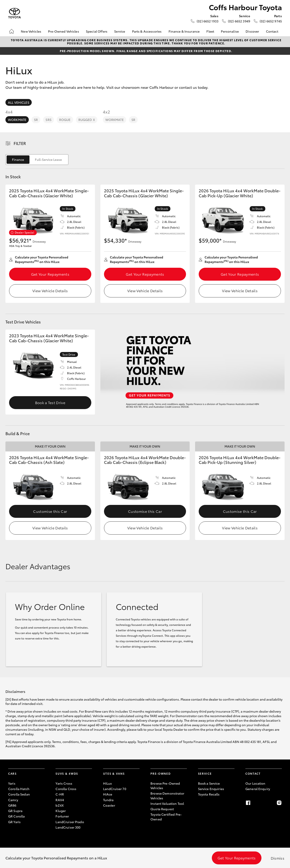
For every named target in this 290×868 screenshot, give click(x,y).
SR (36, 120)
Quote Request (162, 809)
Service (120, 31)
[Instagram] (279, 803)
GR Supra (15, 811)
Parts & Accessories (147, 31)
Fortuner (62, 816)
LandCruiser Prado (70, 822)
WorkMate (17, 120)
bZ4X (60, 805)
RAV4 (60, 800)
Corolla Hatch (19, 789)
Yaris (12, 783)
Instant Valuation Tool (167, 803)
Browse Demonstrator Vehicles (167, 796)
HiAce (108, 794)
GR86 (12, 805)
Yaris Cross (64, 783)
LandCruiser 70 (115, 789)
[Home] (12, 31)
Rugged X (87, 120)
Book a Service (209, 783)
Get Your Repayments (50, 274)
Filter (20, 143)
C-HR (60, 794)
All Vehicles (19, 102)
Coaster (109, 805)
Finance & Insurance (184, 31)
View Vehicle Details (50, 291)
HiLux (108, 783)
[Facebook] (248, 803)
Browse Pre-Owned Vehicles (165, 786)
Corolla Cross (66, 789)
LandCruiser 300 (68, 827)
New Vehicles (31, 31)
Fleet (210, 31)
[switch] (37, 160)
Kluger (61, 811)
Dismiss (278, 858)
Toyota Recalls (209, 794)
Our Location (255, 783)
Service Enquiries (211, 789)
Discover (252, 31)
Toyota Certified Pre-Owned (166, 817)
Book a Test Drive (50, 402)
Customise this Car (50, 511)
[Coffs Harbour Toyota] (14, 13)
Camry (13, 800)
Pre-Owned (161, 773)
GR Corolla (16, 816)
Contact (272, 31)
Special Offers (97, 31)
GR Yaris (14, 822)
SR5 (48, 120)
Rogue (65, 120)
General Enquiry (258, 789)
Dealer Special (24, 232)
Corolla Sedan (19, 794)
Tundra (108, 800)
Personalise (230, 31)
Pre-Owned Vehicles (64, 31)
